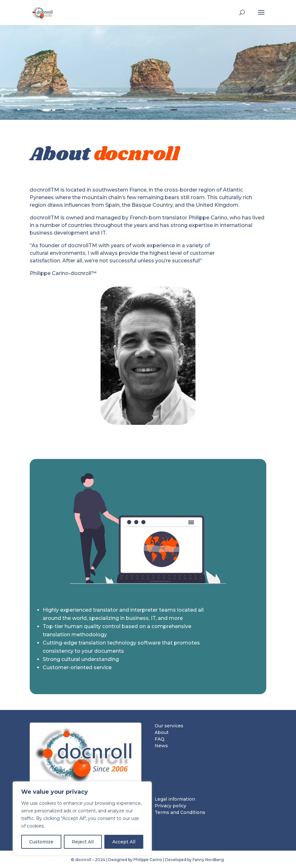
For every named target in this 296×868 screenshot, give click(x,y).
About (162, 732)
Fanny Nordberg (209, 860)
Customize (41, 842)
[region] (82, 818)
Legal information (175, 799)
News (161, 746)
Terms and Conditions (180, 812)
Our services (169, 726)
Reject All (83, 842)
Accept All (124, 842)
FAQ (160, 739)
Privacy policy (170, 806)
